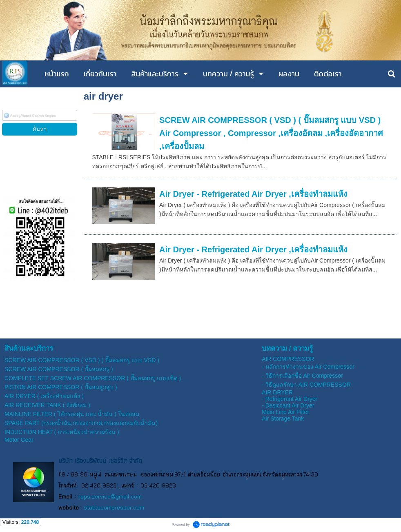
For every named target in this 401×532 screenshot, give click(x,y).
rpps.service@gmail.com (110, 496)
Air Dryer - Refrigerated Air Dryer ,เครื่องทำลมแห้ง (253, 194)
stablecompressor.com (114, 508)
